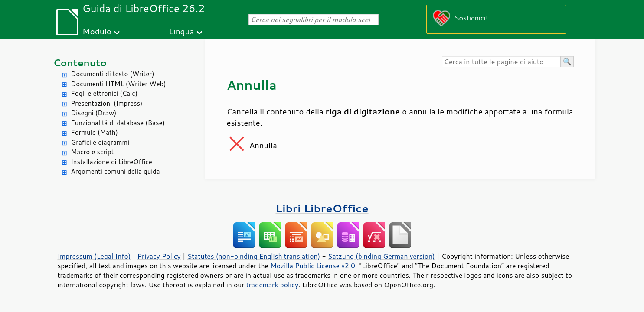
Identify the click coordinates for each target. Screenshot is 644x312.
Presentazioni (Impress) (107, 103)
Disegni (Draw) (94, 113)
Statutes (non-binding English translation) (254, 256)
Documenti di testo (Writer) (113, 74)
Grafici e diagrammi (100, 142)
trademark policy (272, 285)
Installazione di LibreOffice (112, 162)
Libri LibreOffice (322, 208)
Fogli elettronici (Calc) (105, 93)
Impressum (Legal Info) (94, 256)
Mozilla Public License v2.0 (313, 266)
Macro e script (93, 152)
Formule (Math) (95, 132)
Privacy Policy (159, 256)
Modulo (97, 31)
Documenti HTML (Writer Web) (119, 84)
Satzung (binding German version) (381, 256)
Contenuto (80, 63)
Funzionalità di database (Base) (118, 123)
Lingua (181, 31)
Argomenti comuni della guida (116, 171)
